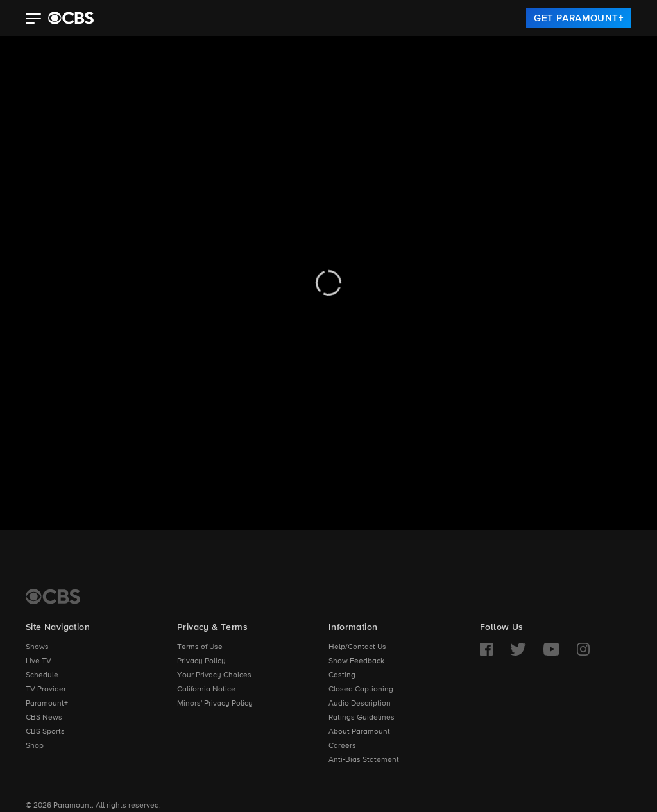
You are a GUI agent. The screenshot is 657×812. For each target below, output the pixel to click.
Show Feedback (356, 661)
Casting (342, 675)
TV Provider (46, 689)
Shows (37, 647)
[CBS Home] (53, 596)
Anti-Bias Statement (364, 760)
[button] (34, 20)
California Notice (206, 689)
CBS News (44, 718)
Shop (35, 746)
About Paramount (359, 732)
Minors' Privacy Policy (215, 704)
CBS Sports (45, 732)
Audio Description (360, 704)
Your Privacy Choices (214, 675)
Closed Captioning (361, 689)
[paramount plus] (71, 18)
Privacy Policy (201, 661)
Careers (342, 746)
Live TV (38, 661)
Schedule (42, 675)
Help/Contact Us (357, 647)
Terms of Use (200, 647)
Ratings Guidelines (362, 718)
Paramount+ (47, 704)
